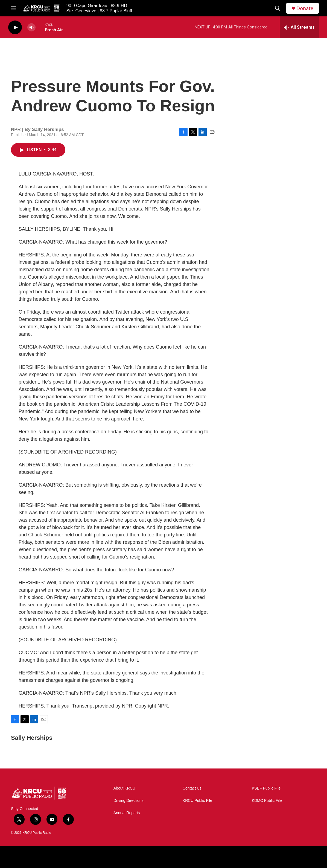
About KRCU (124, 788)
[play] (15, 27)
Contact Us (192, 788)
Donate (305, 8)
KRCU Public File (197, 801)
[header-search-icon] (278, 8)
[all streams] (299, 27)
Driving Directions (129, 801)
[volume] (31, 27)
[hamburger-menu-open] (13, 8)
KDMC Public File (267, 801)
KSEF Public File (266, 788)
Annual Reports (127, 813)
